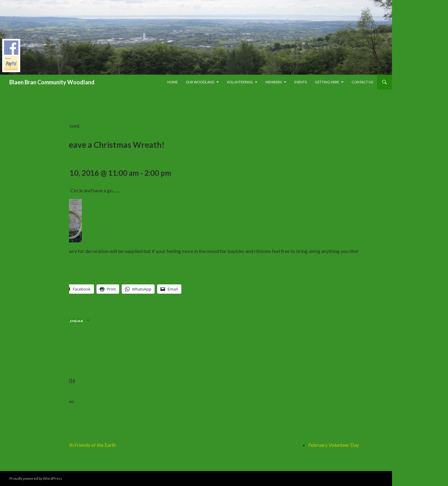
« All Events (45, 106)
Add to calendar (65, 321)
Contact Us (362, 82)
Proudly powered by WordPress (36, 478)
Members (274, 82)
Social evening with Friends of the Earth (75, 445)
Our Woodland (200, 82)
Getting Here (327, 82)
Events (301, 82)
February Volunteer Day (334, 445)
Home (173, 82)
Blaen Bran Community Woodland (52, 82)
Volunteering (240, 82)
